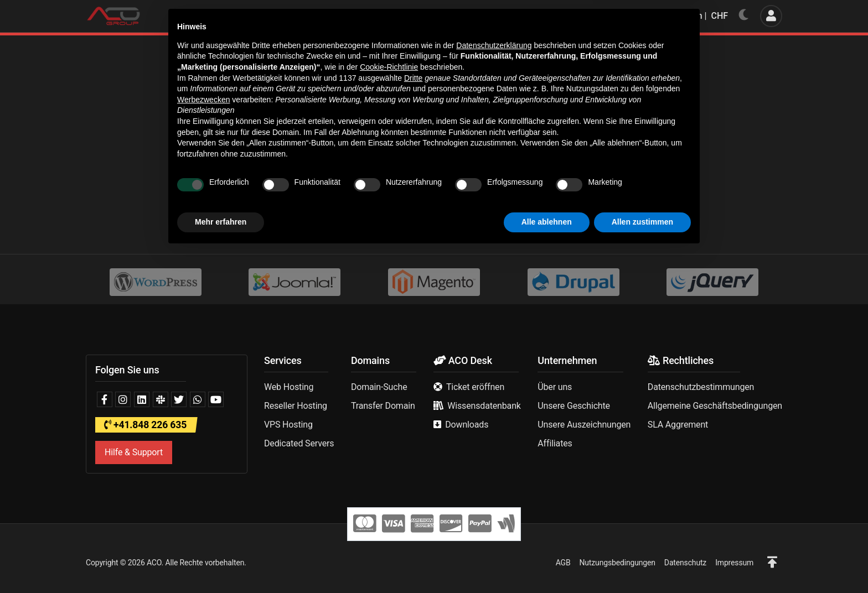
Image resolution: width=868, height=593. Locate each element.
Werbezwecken (203, 440)
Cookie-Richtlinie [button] (389, 408)
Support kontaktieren (466, 209)
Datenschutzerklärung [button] (494, 386)
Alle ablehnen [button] (547, 563)
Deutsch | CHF (692, 16)
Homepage (383, 209)
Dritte (413, 419)
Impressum (734, 563)
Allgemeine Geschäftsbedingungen (715, 406)
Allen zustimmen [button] (642, 563)
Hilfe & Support (134, 452)
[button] (772, 563)
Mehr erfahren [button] (221, 563)
